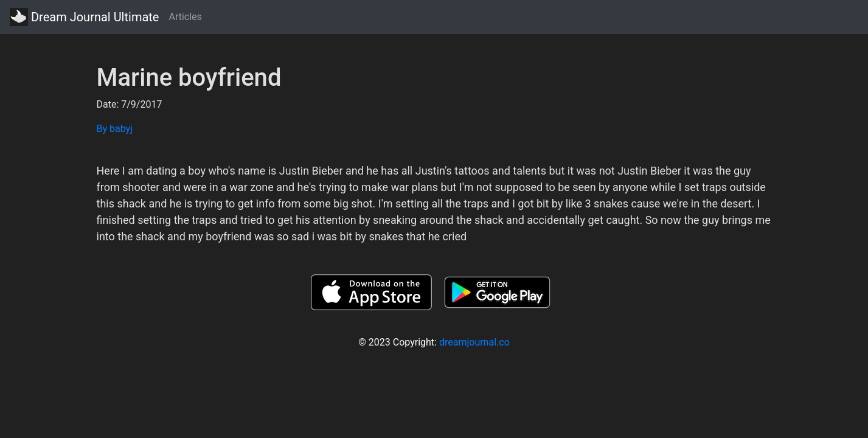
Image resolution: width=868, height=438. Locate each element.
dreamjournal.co (474, 342)
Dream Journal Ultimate (84, 17)
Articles (185, 17)
